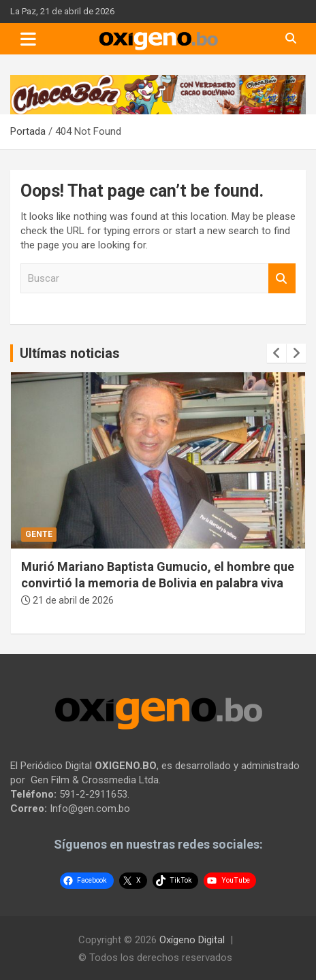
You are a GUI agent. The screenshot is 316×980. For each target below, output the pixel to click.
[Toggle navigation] (28, 39)
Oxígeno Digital (192, 940)
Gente (39, 534)
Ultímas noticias (70, 353)
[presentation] (276, 353)
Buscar (282, 279)
